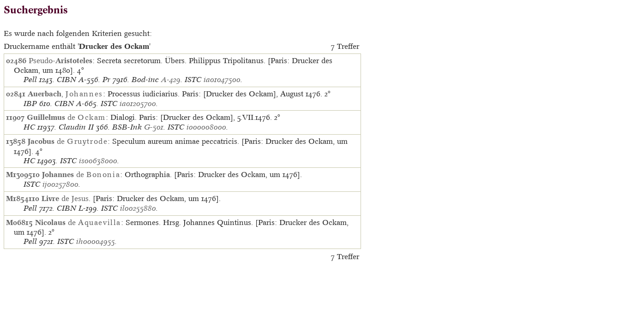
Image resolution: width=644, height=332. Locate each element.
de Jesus (65, 198)
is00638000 (98, 161)
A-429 (171, 80)
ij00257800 (60, 184)
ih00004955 (96, 241)
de (66, 117)
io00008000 (206, 127)
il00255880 (138, 208)
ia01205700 (138, 104)
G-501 (154, 127)
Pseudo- (60, 60)
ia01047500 (222, 80)
